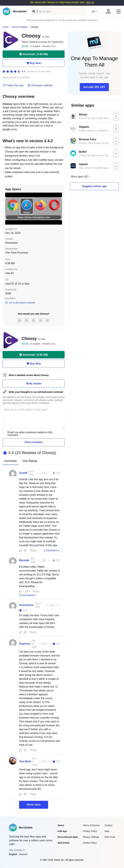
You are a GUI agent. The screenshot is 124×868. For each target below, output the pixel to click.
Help (107, 831)
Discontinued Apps (68, 837)
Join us (90, 2)
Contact (108, 825)
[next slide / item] (60, 209)
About (61, 825)
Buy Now (34, 63)
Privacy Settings (91, 837)
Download (34, 54)
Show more (34, 805)
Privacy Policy (90, 831)
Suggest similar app (94, 186)
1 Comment (52, 550)
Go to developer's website (20, 303)
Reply (33, 550)
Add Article (63, 843)
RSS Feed (110, 837)
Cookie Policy (90, 843)
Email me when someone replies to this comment (30, 434)
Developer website (40, 85)
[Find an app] (34, 11)
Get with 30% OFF (94, 87)
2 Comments (28, 595)
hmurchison (26, 605)
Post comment (34, 442)
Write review (34, 384)
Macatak (24, 560)
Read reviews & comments (16, 77)
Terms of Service (91, 825)
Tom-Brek (25, 761)
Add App (62, 831)
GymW (23, 473)
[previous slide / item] (7, 209)
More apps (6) (79, 177)
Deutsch (23, 854)
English (13, 854)
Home (6, 27)
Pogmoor (25, 644)
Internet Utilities (20, 27)
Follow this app (13, 85)
